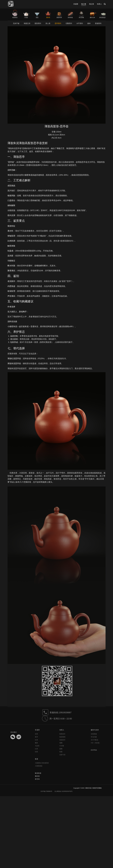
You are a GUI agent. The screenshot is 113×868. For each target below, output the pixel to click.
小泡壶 (26, 17)
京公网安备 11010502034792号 (63, 791)
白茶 (36, 749)
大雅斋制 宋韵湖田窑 (42, 763)
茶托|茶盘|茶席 (104, 17)
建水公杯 (92, 17)
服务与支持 (95, 730)
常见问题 (94, 737)
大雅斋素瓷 (39, 766)
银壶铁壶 (15, 17)
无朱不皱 (16, 23)
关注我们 (14, 732)
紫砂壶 (48, 17)
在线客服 (94, 734)
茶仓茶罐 (81, 17)
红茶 (36, 740)
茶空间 (37, 779)
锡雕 (61, 743)
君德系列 (98, 23)
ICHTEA (94, 750)
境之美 (92, 4)
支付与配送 (94, 740)
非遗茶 (76, 4)
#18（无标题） (96, 743)
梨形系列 (38, 23)
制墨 (61, 752)
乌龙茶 (37, 746)
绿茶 (36, 752)
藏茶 (36, 743)
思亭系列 (58, 23)
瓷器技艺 (62, 740)
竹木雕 (62, 746)
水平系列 (80, 23)
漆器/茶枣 (59, 17)
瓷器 (37, 17)
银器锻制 (62, 737)
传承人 (99, 4)
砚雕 (61, 749)
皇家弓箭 (62, 755)
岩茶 (36, 734)
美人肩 (48, 23)
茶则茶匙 (70, 17)
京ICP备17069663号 (46, 791)
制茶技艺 (62, 734)
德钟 (89, 23)
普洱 (36, 737)
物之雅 (84, 4)
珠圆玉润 (27, 23)
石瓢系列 (69, 23)
